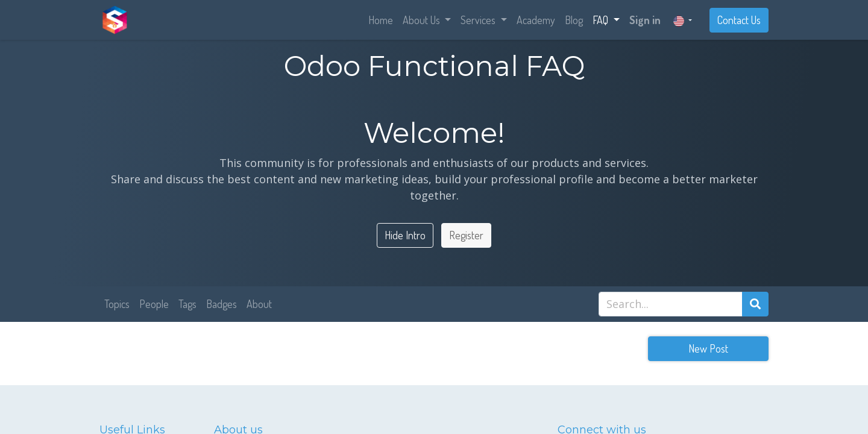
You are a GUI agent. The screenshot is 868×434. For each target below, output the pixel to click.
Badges (222, 304)
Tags (187, 304)
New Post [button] (708, 348)
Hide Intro (405, 235)
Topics (117, 304)
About (259, 304)
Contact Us (739, 20)
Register (466, 235)
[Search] (755, 304)
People (154, 304)
